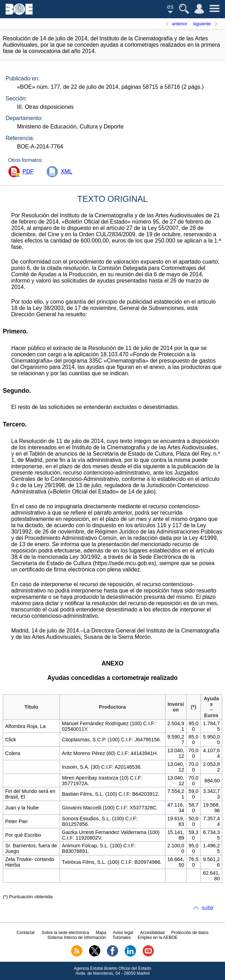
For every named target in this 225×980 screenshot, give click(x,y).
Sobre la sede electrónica (65, 933)
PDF (28, 171)
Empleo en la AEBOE (158, 938)
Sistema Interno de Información (77, 938)
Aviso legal (123, 933)
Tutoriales (122, 938)
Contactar (26, 933)
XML (66, 171)
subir (208, 908)
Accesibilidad (152, 933)
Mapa (101, 933)
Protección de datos (190, 933)
